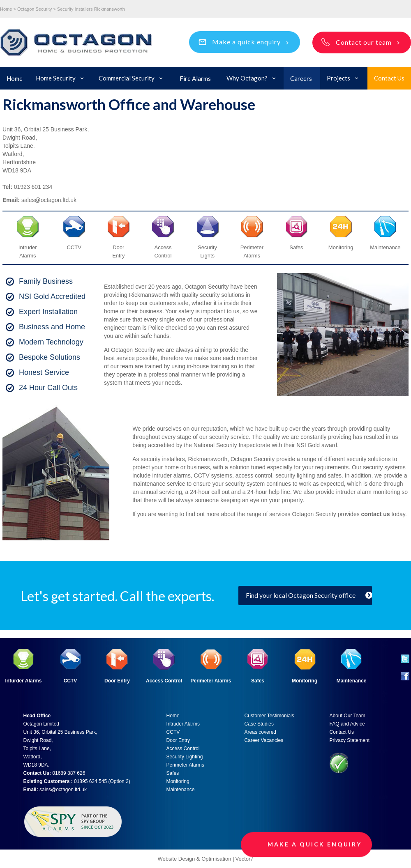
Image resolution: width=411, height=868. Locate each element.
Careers (301, 78)
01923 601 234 (33, 187)
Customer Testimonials (269, 716)
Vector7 (244, 859)
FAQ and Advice (347, 724)
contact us (376, 514)
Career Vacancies (264, 740)
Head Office (37, 716)
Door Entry (117, 681)
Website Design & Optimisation (195, 859)
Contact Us (389, 78)
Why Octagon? (247, 78)
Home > (8, 9)
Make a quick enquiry (246, 42)
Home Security (56, 78)
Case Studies (259, 724)
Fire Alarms (195, 78)
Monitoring (178, 781)
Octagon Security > (37, 9)
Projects (338, 78)
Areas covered (260, 732)
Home (15, 78)
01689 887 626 (69, 773)
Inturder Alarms (24, 681)
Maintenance (181, 790)
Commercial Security (127, 78)
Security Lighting (185, 757)
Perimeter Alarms (211, 681)
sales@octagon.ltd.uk (49, 200)
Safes (173, 773)
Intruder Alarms (183, 724)
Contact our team (364, 42)
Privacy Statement (350, 740)
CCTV (74, 247)
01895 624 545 (90, 781)
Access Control (164, 681)
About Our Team (348, 716)
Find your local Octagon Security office (301, 595)
